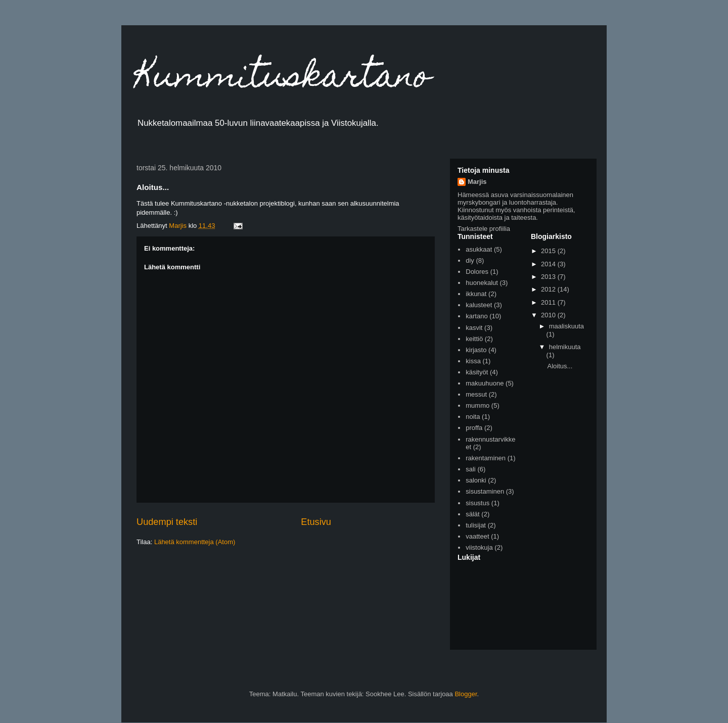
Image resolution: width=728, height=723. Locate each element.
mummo (477, 405)
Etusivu (316, 522)
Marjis (477, 182)
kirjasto (476, 350)
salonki (476, 480)
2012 (549, 289)
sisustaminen (485, 491)
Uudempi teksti (167, 522)
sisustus (477, 503)
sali (471, 469)
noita (473, 417)
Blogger (466, 694)
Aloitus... (560, 366)
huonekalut (482, 283)
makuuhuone (485, 383)
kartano (476, 316)
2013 (549, 277)
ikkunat (476, 294)
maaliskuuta (566, 326)
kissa (473, 361)
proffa (474, 428)
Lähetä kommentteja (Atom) (195, 542)
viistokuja (479, 547)
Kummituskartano (284, 79)
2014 (549, 264)
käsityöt (477, 372)
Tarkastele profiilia (484, 229)
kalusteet (479, 305)
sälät (472, 514)
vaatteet (477, 536)
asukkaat (479, 249)
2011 (549, 302)
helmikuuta (565, 347)
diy (470, 260)
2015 (549, 251)
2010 (549, 315)
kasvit (474, 328)
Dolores (477, 272)
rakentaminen (486, 458)
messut (476, 394)
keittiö (474, 339)
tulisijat (476, 525)
